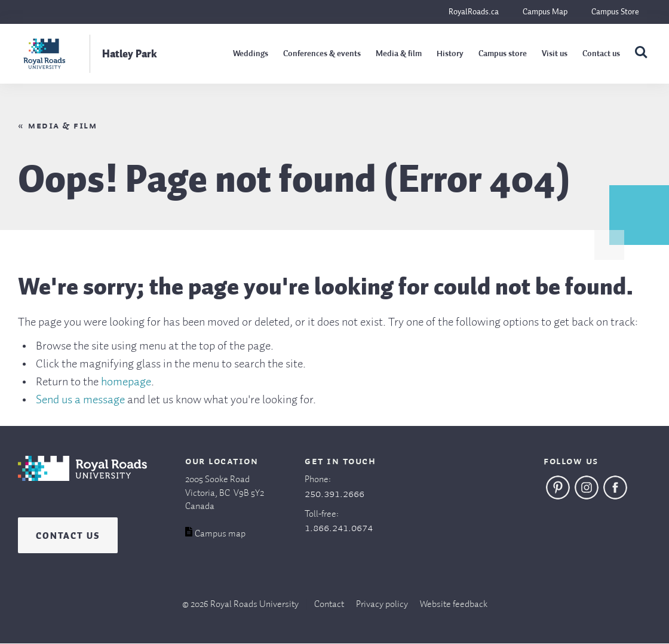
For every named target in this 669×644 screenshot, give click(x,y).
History (450, 54)
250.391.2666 (334, 494)
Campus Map (545, 12)
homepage (126, 382)
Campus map (220, 534)
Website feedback (454, 605)
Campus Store (615, 12)
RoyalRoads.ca (474, 12)
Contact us (601, 54)
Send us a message (80, 400)
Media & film (399, 54)
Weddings (251, 54)
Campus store (503, 54)
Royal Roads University (254, 605)
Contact (329, 605)
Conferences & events (322, 54)
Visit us (555, 54)
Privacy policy (382, 605)
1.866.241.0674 (339, 528)
